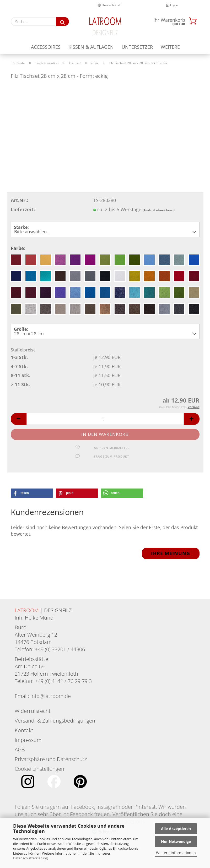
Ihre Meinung (171, 558)
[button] (19, 424)
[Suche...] (62, 21)
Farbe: (18, 253)
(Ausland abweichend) (159, 215)
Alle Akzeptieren (176, 829)
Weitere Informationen (176, 853)
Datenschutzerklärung (30, 858)
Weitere (170, 47)
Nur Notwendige (176, 841)
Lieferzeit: (23, 214)
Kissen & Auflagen (91, 47)
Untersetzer (137, 47)
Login (172, 5)
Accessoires (46, 47)
